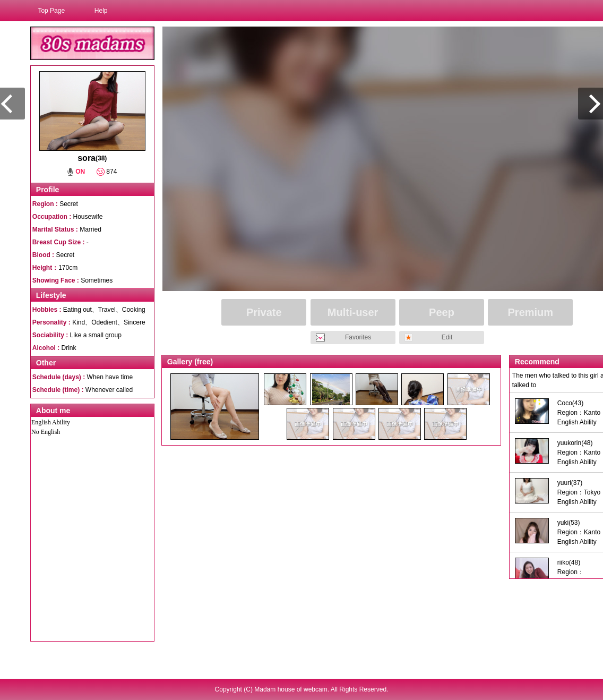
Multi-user (353, 312)
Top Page (51, 11)
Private (264, 312)
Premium (531, 312)
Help (101, 11)
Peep (442, 312)
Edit (447, 337)
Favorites (358, 337)
